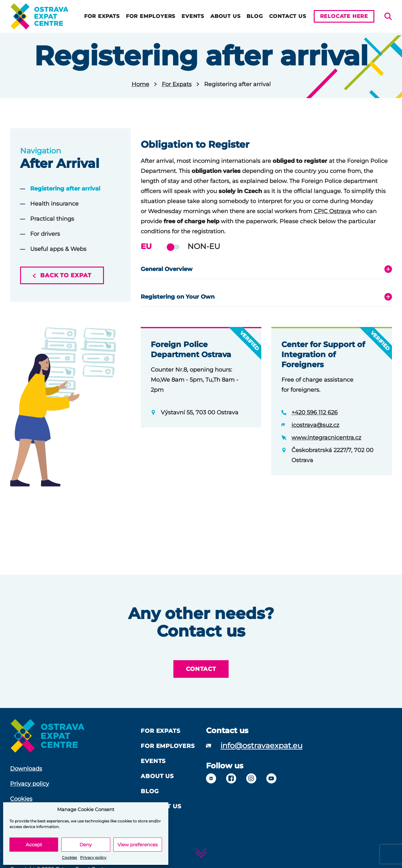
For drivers (45, 234)
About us (225, 16)
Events (193, 16)
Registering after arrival (65, 189)
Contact (201, 669)
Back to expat (62, 275)
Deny (86, 845)
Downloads (26, 769)
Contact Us (288, 16)
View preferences (138, 845)
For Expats (102, 16)
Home (140, 84)
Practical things (52, 219)
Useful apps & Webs (58, 249)
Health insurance (54, 204)
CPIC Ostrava (332, 211)
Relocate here (344, 16)
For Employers (151, 16)
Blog (255, 16)
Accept (34, 845)
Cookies (69, 857)
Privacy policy (93, 857)
